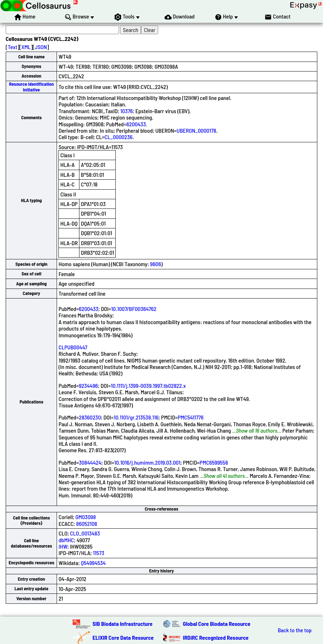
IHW (63, 546)
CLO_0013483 (85, 533)
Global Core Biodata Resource (217, 624)
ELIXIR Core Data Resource (123, 637)
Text (13, 47)
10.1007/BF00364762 (134, 309)
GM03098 (86, 517)
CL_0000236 (119, 137)
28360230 (90, 417)
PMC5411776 (191, 417)
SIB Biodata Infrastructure (123, 624)
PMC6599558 (214, 462)
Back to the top (295, 630)
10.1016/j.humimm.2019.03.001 (147, 462)
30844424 (90, 462)
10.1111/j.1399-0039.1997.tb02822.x (148, 386)
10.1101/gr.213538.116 (136, 417)
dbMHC (66, 540)
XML (26, 47)
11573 (99, 553)
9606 (156, 264)
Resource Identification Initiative (31, 87)
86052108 (87, 524)
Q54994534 (93, 563)
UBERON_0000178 (196, 130)
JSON (41, 47)
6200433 (136, 124)
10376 (127, 111)
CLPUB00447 (73, 347)
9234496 (88, 386)
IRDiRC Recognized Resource (216, 637)
